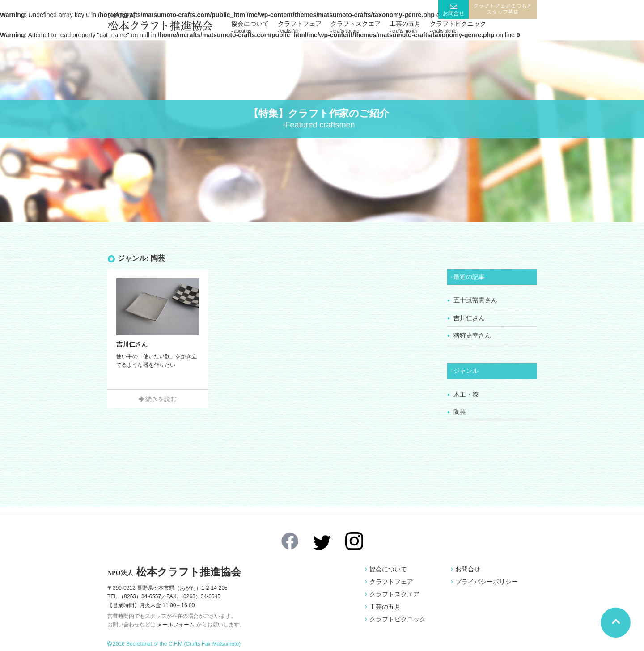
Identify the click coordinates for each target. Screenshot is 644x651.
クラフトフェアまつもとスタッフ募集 (503, 9)
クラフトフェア (300, 27)
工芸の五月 (405, 27)
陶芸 (460, 412)
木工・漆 (466, 394)
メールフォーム (176, 625)
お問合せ (453, 13)
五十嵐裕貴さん (475, 300)
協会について (250, 27)
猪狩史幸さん (472, 335)
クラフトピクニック (458, 27)
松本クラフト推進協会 (174, 572)
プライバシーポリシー (487, 582)
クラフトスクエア (356, 27)
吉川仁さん (469, 318)
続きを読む (161, 399)
